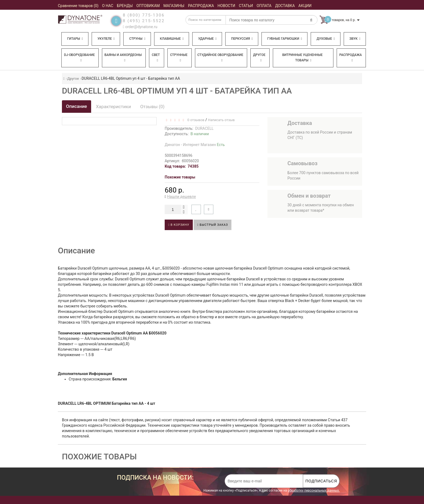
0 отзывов (195, 120)
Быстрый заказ (212, 225)
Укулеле (106, 39)
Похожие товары (180, 177)
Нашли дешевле (182, 197)
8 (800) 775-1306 (144, 15)
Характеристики (114, 107)
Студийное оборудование (220, 57)
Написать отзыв (221, 120)
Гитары (75, 39)
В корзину (179, 225)
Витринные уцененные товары (302, 58)
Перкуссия (242, 39)
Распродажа (351, 57)
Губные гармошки (285, 39)
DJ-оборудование (79, 57)
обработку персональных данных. (314, 490)
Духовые (326, 39)
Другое (259, 57)
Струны (137, 39)
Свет (156, 57)
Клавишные (172, 39)
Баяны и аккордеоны (123, 57)
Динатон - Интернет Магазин (195, 145)
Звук (355, 39)
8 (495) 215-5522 (144, 21)
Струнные (179, 57)
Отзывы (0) (152, 107)
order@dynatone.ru (140, 27)
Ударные (207, 39)
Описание (77, 106)
